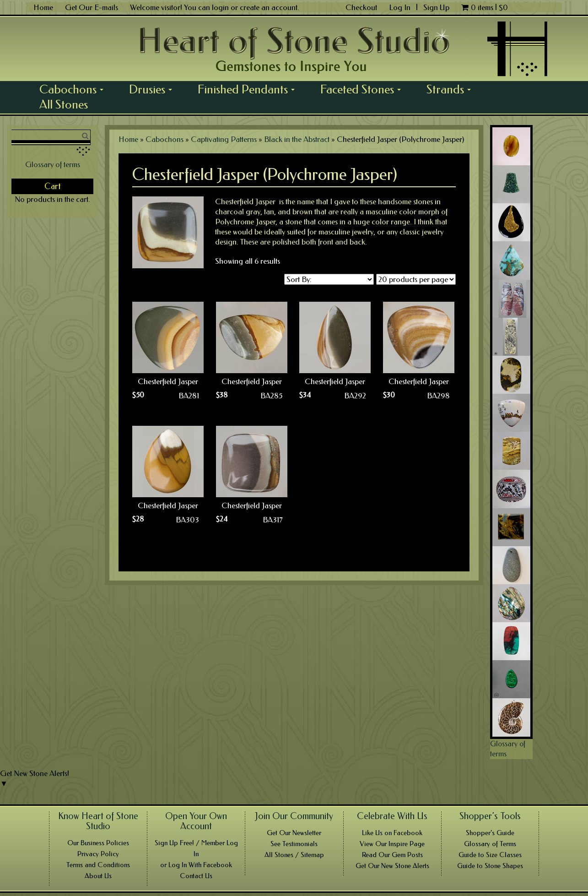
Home (43, 7)
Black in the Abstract (297, 139)
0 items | (485, 7)
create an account (269, 7)
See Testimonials (294, 844)
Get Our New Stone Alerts (392, 866)
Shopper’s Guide (490, 833)
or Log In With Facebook (196, 865)
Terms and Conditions (98, 865)
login (220, 7)
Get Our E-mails (92, 7)
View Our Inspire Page (392, 844)
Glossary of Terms (490, 844)
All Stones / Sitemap (294, 855)
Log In (401, 7)
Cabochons (75, 89)
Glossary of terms (53, 164)
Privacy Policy (98, 854)
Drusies (154, 89)
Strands (452, 89)
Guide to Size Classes (490, 855)
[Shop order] (329, 279)
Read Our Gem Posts (392, 855)
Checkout (361, 7)
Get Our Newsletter (294, 833)
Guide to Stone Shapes (490, 866)
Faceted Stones (364, 89)
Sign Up (436, 7)
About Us (98, 876)
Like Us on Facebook (392, 833)
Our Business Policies (98, 843)
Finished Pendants (249, 89)
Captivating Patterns (224, 139)
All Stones (64, 104)
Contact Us (196, 876)
